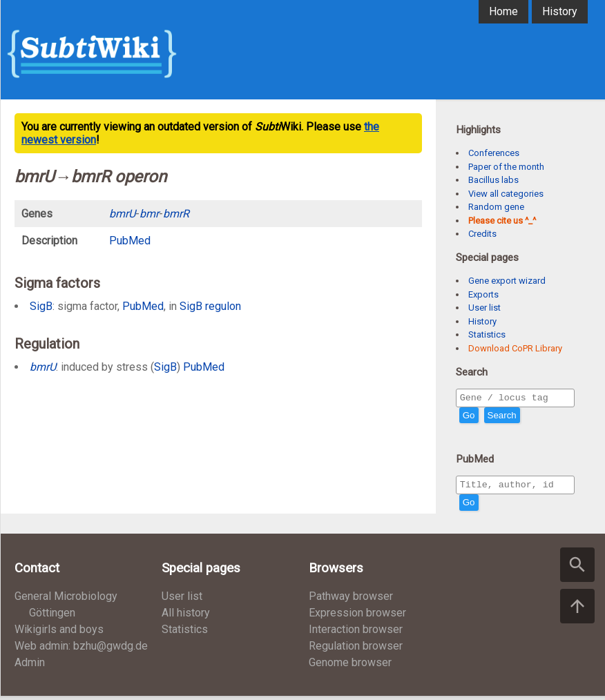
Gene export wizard (507, 281)
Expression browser (357, 617)
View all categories (506, 194)
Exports (483, 294)
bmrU (43, 367)
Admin (30, 667)
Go (469, 417)
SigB (41, 306)
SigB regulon (210, 306)
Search (502, 417)
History (560, 11)
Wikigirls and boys (59, 633)
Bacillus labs (493, 180)
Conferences (494, 153)
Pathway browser (351, 600)
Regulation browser (356, 650)
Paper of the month (506, 167)
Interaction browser (356, 633)
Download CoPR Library (515, 348)
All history (186, 617)
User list (484, 308)
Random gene (496, 207)
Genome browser (350, 667)
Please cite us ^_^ (502, 221)
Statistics (487, 334)
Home (503, 11)
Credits (482, 234)
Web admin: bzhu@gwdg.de (81, 650)
